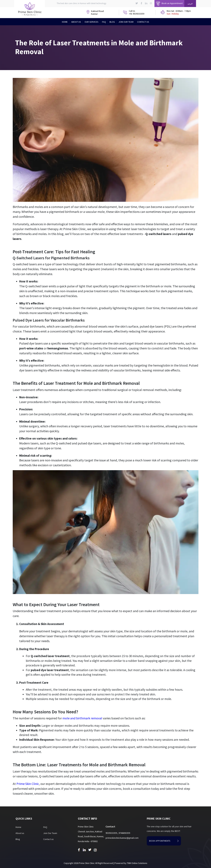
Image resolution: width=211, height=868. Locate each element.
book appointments (173, 841)
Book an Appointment (169, 4)
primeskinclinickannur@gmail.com (122, 838)
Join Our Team (126, 22)
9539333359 (112, 833)
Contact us (39, 839)
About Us (76, 22)
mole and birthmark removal (82, 718)
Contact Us (143, 22)
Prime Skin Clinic (28, 784)
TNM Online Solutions (137, 863)
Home (65, 22)
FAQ (104, 22)
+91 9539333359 (137, 14)
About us (11, 833)
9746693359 (124, 833)
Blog (112, 22)
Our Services (91, 22)
